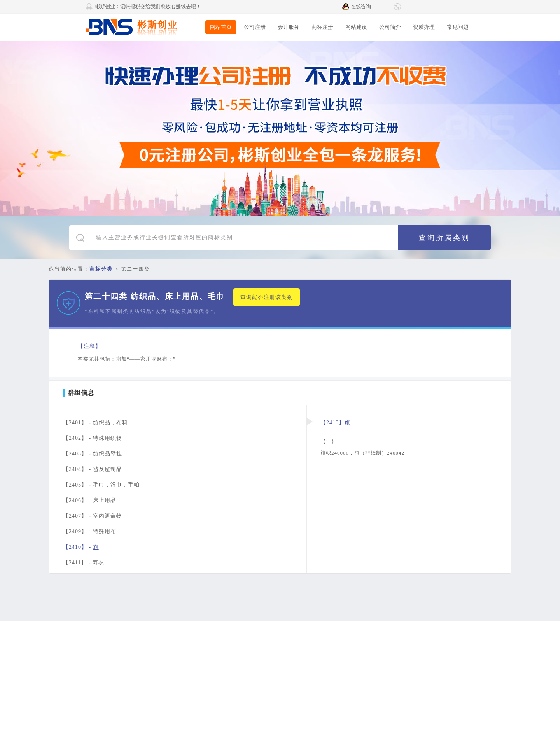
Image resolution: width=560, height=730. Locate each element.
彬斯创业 (144, 27)
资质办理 (424, 27)
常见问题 (458, 27)
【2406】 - (90, 500)
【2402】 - (93, 438)
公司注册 (255, 27)
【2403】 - (93, 454)
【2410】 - (81, 547)
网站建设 (356, 27)
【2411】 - (84, 563)
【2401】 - (95, 423)
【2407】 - (93, 516)
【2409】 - (90, 531)
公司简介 (390, 27)
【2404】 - (93, 469)
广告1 (280, 128)
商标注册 (322, 27)
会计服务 (289, 27)
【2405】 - (101, 485)
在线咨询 (361, 6)
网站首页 (221, 27)
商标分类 (101, 269)
